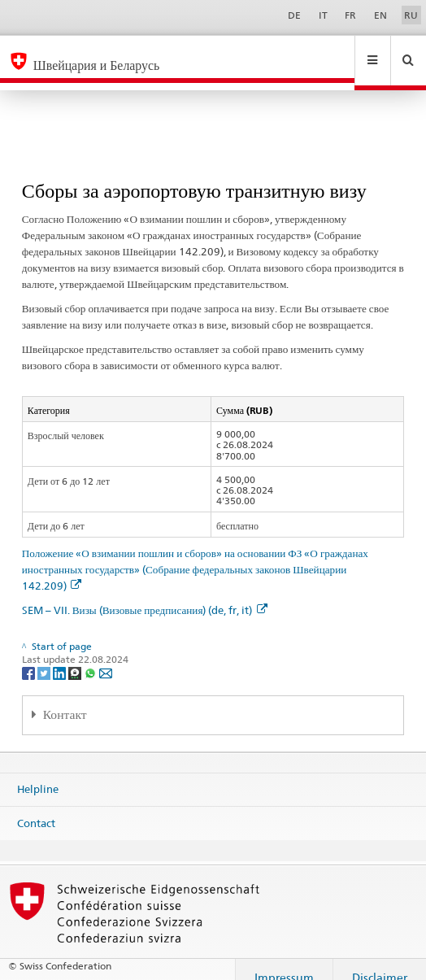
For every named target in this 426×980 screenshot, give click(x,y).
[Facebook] (30, 658)
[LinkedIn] (61, 658)
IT (323, 15)
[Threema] (76, 658)
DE (294, 15)
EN (380, 15)
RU (411, 15)
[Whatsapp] (91, 658)
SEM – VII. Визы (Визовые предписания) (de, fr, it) (145, 595)
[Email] (106, 658)
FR (350, 15)
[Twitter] (45, 658)
